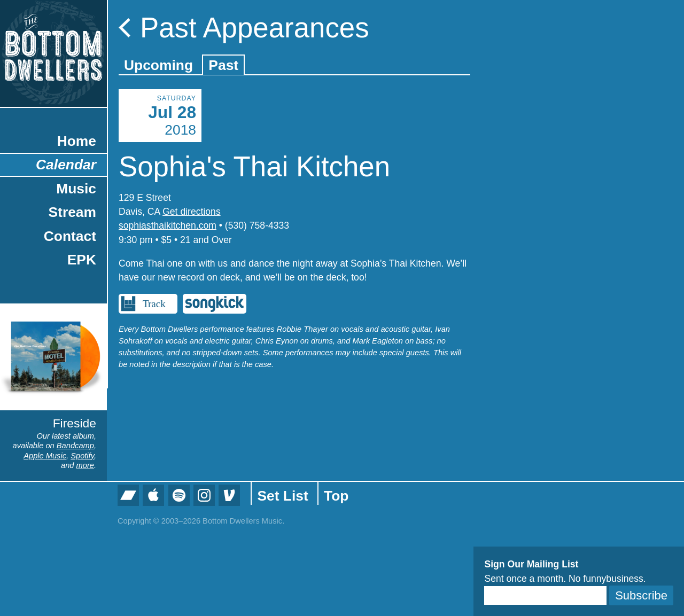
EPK (82, 260)
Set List (282, 496)
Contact (70, 236)
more (85, 465)
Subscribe (641, 595)
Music (76, 189)
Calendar (66, 165)
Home (77, 141)
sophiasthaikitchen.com (168, 225)
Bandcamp (75, 446)
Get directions (192, 212)
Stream (72, 212)
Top (336, 496)
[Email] (545, 595)
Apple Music (45, 456)
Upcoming (158, 65)
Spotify (82, 456)
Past (223, 65)
